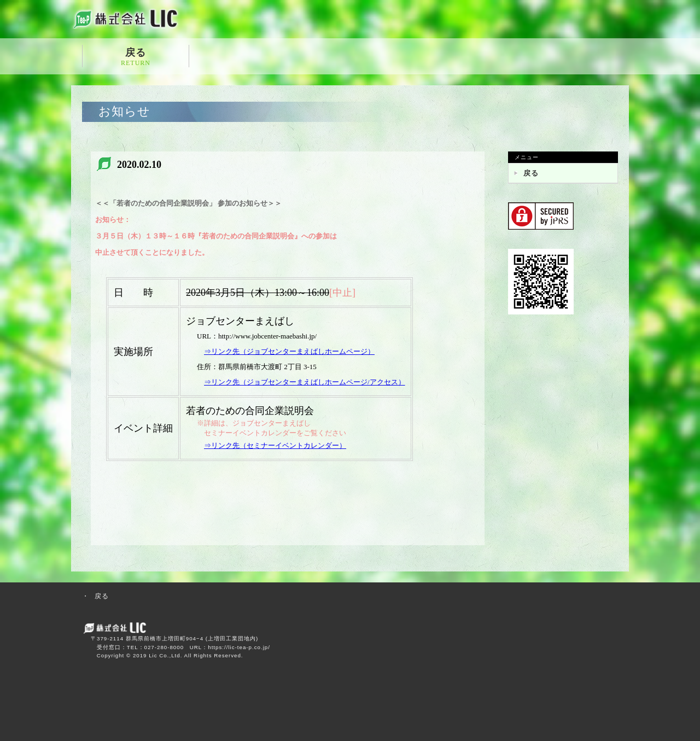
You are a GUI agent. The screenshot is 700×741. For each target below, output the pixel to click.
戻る (136, 57)
